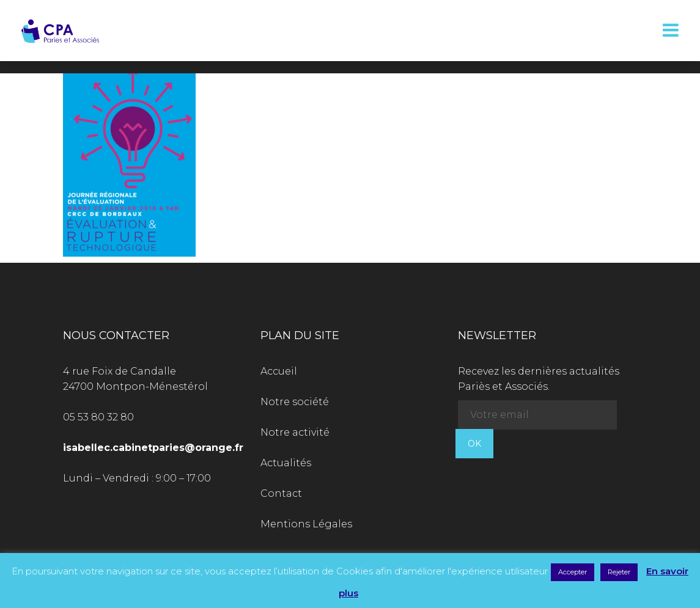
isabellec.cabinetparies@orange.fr (153, 448)
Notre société (295, 402)
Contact (281, 493)
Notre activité (295, 432)
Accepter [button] (573, 572)
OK (474, 444)
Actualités (286, 463)
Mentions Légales (306, 524)
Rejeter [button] (619, 572)
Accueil (279, 371)
